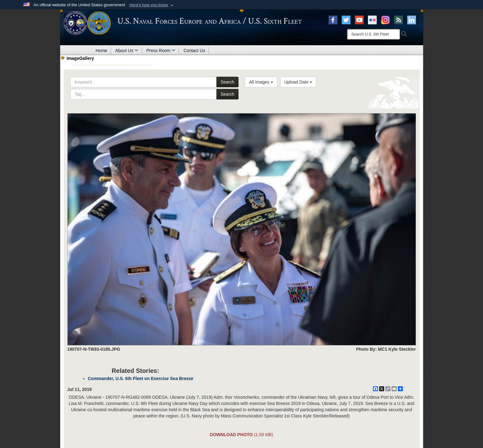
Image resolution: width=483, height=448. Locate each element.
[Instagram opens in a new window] (385, 20)
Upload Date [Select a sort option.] (298, 82)
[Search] (374, 34)
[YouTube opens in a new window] (359, 20)
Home (101, 51)
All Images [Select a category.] (261, 82)
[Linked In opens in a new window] (412, 20)
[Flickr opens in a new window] (372, 20)
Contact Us (194, 51)
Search (227, 82)
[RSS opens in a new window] (398, 20)
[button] (152, 5)
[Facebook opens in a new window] (333, 20)
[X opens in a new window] (346, 20)
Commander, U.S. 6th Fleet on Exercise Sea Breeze (141, 378)
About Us (127, 51)
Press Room (161, 51)
